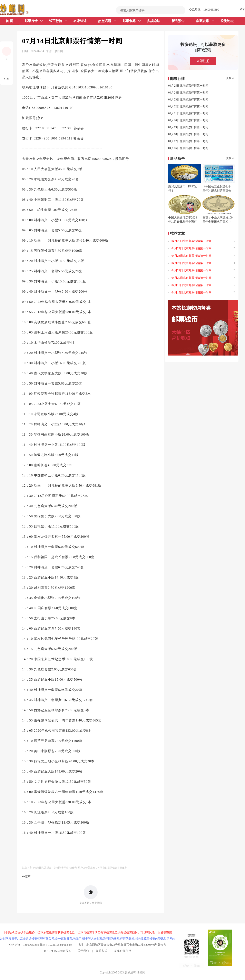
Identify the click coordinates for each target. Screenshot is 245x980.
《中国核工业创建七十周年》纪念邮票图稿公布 (217, 191)
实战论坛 (154, 21)
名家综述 (80, 21)
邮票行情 (34, 21)
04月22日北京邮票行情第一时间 (188, 106)
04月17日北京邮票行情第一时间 (188, 141)
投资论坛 (227, 21)
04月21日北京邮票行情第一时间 (188, 113)
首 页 (9, 21)
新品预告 (178, 21)
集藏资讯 (205, 21)
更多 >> (230, 78)
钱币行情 (58, 21)
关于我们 (83, 951)
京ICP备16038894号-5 (57, 951)
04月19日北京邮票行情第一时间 (188, 127)
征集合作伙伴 (123, 951)
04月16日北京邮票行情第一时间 (188, 148)
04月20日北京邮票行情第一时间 (188, 120)
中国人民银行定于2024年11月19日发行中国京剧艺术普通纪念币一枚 (183, 222)
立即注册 (203, 61)
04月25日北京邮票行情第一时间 (188, 86)
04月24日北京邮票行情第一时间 (188, 93)
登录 (242, 9)
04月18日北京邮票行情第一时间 (188, 134)
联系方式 (101, 951)
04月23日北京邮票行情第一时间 (188, 100)
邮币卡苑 (132, 21)
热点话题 (107, 21)
